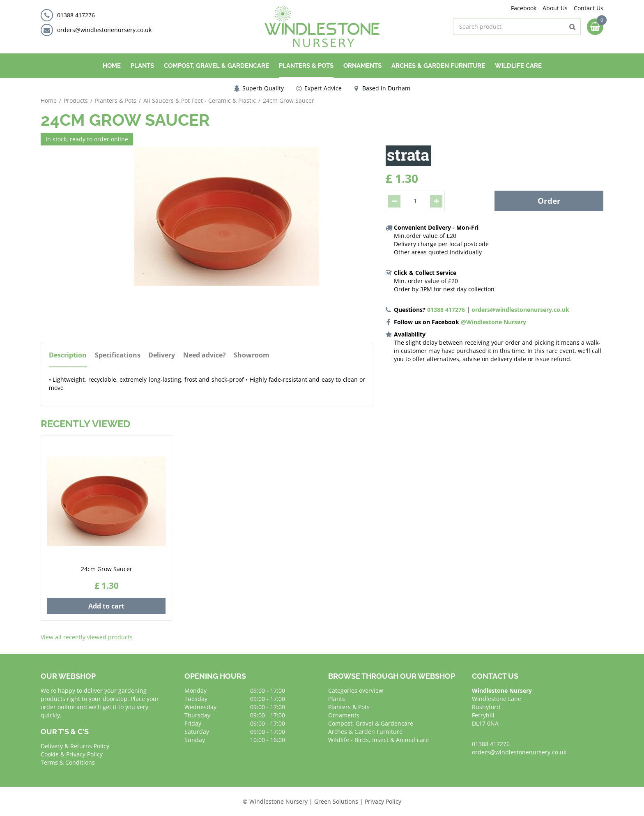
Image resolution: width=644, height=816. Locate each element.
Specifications (118, 355)
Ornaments (344, 715)
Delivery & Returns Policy (75, 746)
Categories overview (356, 690)
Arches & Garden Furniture (365, 732)
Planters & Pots (349, 707)
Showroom (252, 355)
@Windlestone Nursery (493, 322)
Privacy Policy (383, 801)
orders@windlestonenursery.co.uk (104, 30)
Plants (337, 699)
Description (68, 355)
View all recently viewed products (87, 637)
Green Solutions (336, 801)
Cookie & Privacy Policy (72, 754)
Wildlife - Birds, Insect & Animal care (378, 740)
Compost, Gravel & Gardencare (371, 723)
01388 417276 (76, 15)
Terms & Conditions (68, 762)
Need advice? (205, 355)
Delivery (162, 355)
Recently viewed (85, 424)
